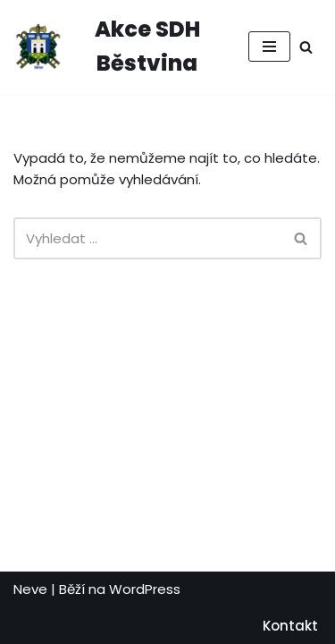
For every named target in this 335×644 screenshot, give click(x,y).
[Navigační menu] (269, 47)
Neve (30, 589)
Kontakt (290, 626)
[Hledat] (306, 47)
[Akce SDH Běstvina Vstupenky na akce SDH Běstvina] (117, 47)
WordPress (145, 589)
